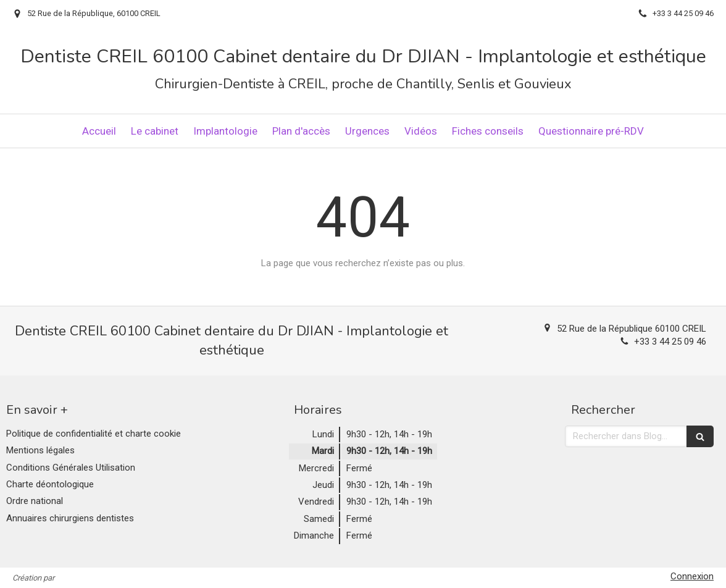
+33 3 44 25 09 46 (670, 342)
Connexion (692, 576)
